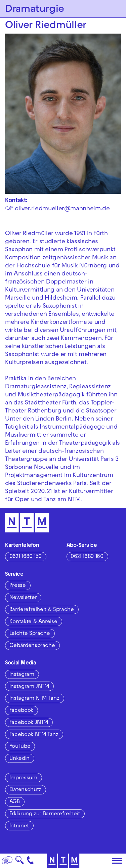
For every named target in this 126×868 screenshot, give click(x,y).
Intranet (19, 826)
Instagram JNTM (29, 687)
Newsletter (23, 598)
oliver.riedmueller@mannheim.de (62, 209)
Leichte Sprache (30, 634)
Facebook (21, 711)
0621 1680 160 (87, 557)
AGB (15, 802)
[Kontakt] (30, 861)
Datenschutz (25, 790)
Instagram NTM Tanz (34, 699)
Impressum (23, 778)
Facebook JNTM (29, 723)
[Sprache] (7, 861)
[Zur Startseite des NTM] (63, 861)
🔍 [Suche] (19, 862)
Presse (18, 586)
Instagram (22, 675)
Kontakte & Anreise (33, 622)
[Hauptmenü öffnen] (117, 861)
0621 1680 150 (26, 557)
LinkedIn (19, 759)
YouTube (20, 747)
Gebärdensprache (32, 646)
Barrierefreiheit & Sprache (42, 610)
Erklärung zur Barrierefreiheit (45, 814)
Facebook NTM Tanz (34, 735)
